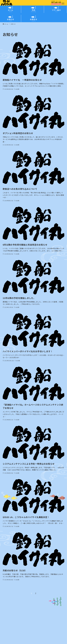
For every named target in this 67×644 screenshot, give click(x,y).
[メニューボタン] (63, 4)
